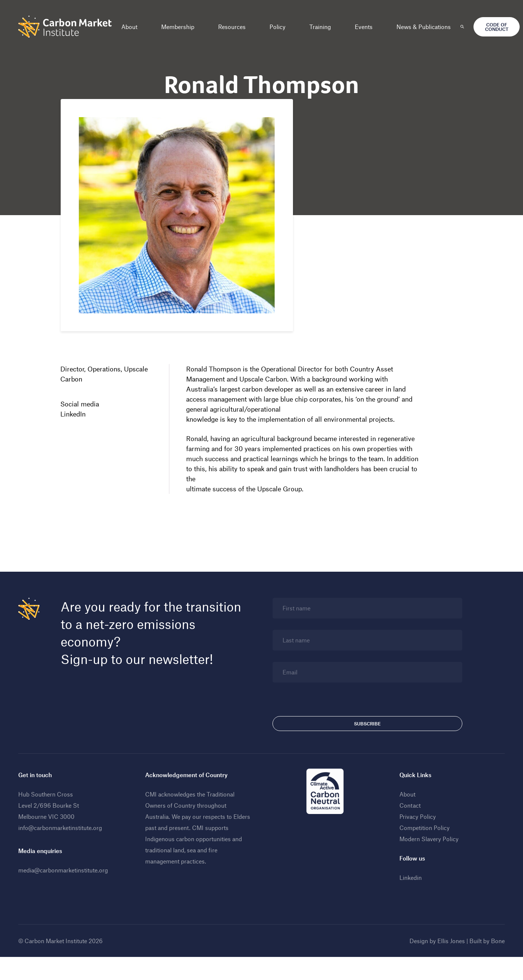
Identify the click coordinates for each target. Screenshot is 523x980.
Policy (281, 27)
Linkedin (409, 893)
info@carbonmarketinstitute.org (63, 844)
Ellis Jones (448, 957)
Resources (235, 27)
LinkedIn (76, 415)
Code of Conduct (500, 27)
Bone (495, 957)
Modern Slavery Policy (427, 855)
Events (367, 27)
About (133, 27)
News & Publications (427, 27)
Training (323, 27)
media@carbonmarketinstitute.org (66, 886)
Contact (408, 821)
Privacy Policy (416, 832)
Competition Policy (423, 844)
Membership (181, 27)
